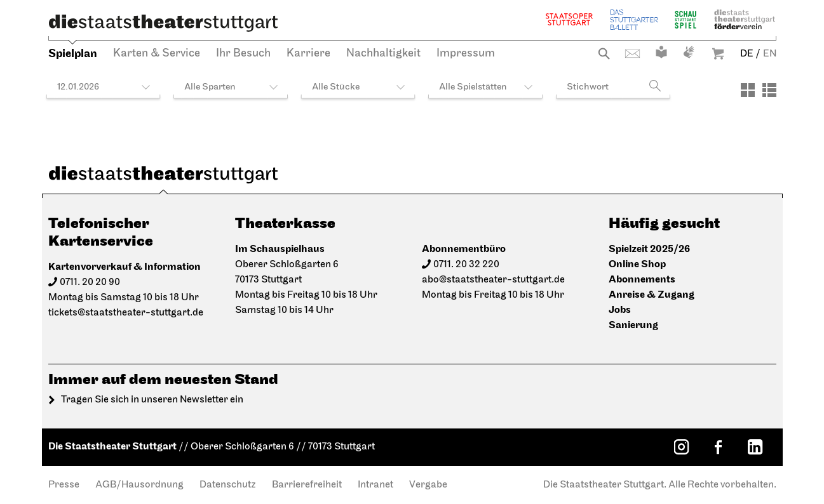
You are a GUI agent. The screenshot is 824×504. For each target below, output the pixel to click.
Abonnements (642, 280)
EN (770, 54)
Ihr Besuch (243, 54)
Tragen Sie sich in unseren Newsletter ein (152, 400)
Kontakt (632, 54)
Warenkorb (718, 54)
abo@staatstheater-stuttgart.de (493, 280)
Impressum (466, 54)
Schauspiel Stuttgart (686, 19)
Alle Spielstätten (473, 87)
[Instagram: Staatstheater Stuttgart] (682, 447)
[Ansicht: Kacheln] (748, 90)
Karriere (308, 54)
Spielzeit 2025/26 (649, 249)
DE (747, 54)
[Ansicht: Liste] (769, 90)
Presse (64, 485)
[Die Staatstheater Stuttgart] (163, 23)
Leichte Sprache (661, 52)
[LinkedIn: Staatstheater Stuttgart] (755, 447)
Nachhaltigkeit (383, 54)
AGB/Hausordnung (139, 485)
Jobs (620, 310)
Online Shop (637, 264)
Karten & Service (157, 54)
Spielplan (73, 54)
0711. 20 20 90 (90, 282)
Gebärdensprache (689, 52)
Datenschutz (228, 485)
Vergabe (428, 485)
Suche (604, 54)
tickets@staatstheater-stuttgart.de (126, 313)
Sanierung (633, 325)
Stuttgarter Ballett (634, 19)
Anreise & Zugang (652, 295)
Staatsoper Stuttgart (569, 19)
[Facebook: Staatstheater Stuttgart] (719, 447)
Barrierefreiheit (307, 485)
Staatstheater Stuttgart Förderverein (745, 19)
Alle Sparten (210, 87)
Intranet (375, 485)
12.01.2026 (78, 87)
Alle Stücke (336, 87)
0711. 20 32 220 (466, 265)
